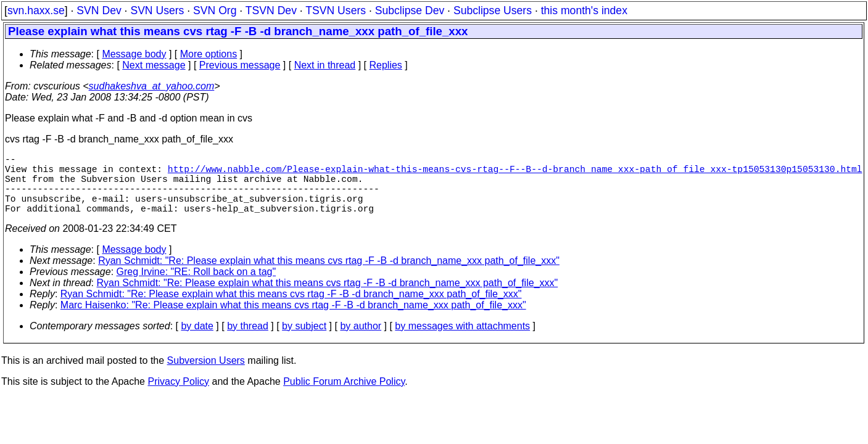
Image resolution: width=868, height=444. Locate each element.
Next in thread (325, 65)
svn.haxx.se (36, 10)
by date (197, 341)
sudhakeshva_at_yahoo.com (152, 86)
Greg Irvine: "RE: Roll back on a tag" (196, 286)
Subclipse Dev (410, 10)
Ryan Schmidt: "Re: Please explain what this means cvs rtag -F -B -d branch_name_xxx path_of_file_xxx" (329, 275)
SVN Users (157, 10)
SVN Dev (99, 10)
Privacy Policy (178, 396)
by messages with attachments (462, 341)
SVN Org (215, 10)
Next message (154, 65)
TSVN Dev (271, 10)
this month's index (584, 10)
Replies (386, 65)
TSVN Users (336, 10)
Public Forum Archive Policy (344, 396)
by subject (304, 341)
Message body (134, 54)
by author (361, 341)
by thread (248, 341)
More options (209, 54)
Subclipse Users (493, 10)
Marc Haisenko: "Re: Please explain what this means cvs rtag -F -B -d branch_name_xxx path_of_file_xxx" (293, 320)
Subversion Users (206, 375)
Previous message (240, 65)
